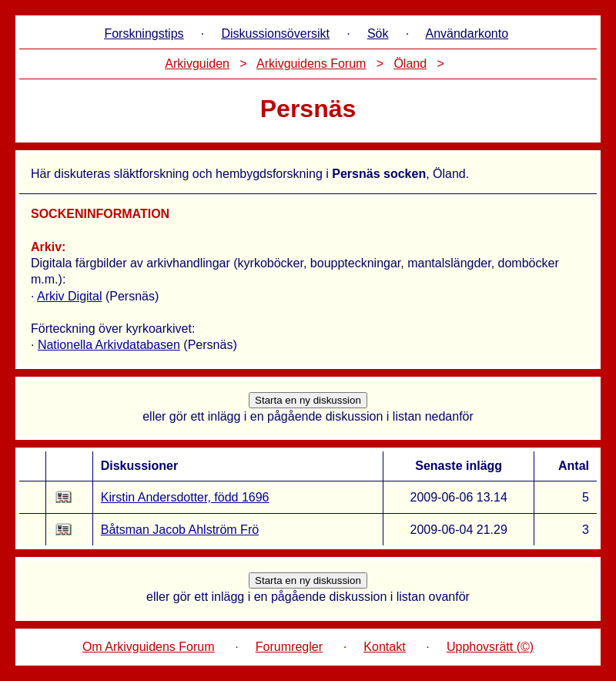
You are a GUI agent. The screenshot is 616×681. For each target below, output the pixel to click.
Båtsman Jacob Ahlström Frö (180, 530)
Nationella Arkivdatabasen (109, 345)
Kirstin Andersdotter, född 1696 (185, 497)
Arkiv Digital (69, 296)
